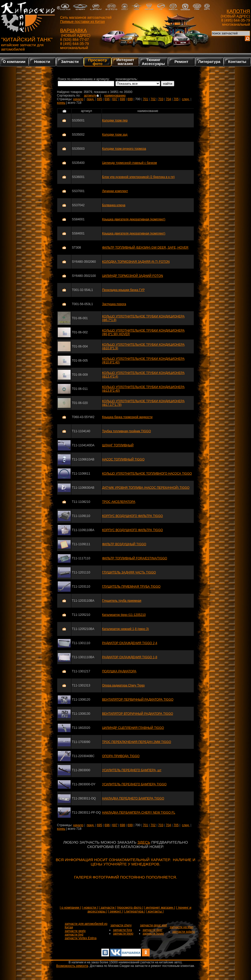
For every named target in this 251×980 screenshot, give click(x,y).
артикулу (91, 96)
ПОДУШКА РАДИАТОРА (119, 671)
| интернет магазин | (160, 907)
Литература (209, 62)
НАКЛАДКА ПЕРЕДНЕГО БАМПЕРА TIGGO (133, 798)
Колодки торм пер (115, 120)
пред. (91, 99)
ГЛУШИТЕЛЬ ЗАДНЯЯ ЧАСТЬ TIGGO (129, 572)
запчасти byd (74, 935)
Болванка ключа (114, 205)
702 (153, 99)
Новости (42, 62)
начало (78, 99)
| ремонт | (115, 911)
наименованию (115, 96)
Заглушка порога (114, 304)
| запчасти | (108, 907)
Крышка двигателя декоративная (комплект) (134, 219)
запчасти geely (75, 931)
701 (146, 99)
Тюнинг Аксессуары (153, 62)
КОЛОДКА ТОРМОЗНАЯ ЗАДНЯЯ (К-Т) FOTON (136, 262)
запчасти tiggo (123, 934)
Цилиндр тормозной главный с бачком (130, 163)
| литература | (135, 911)
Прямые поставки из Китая (82, 22)
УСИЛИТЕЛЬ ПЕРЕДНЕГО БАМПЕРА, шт (132, 770)
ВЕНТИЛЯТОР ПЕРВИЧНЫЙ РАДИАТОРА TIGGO (138, 700)
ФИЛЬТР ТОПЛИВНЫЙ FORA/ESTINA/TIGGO (135, 558)
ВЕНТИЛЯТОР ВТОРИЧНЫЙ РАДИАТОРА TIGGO (138, 714)
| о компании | (70, 907)
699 (130, 99)
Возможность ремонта (72, 966)
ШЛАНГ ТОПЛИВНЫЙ (118, 445)
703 (161, 99)
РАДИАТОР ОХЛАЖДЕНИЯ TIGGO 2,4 (130, 643)
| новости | (90, 907)
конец (61, 103)
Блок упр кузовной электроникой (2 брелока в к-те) (138, 177)
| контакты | (155, 911)
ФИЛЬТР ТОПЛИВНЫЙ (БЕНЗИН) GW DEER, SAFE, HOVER (145, 248)
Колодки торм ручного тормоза (124, 149)
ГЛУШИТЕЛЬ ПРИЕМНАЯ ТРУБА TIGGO (131, 587)
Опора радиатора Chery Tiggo (123, 685)
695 (100, 99)
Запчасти (70, 62)
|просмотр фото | (130, 907)
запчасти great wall (154, 925)
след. (186, 99)
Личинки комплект (115, 191)
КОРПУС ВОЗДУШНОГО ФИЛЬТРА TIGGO (133, 516)
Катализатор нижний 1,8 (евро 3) (125, 629)
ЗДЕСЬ (144, 842)
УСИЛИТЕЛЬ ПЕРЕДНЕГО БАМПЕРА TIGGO (134, 784)
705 (176, 99)
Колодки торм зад (115, 135)
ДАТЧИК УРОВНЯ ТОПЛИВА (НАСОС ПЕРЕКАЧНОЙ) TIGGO (146, 488)
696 (107, 99)
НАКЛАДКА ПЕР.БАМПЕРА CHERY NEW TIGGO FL (139, 813)
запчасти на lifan (181, 927)
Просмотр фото (97, 62)
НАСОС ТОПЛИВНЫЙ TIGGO (123, 459)
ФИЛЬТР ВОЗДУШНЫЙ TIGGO (124, 544)
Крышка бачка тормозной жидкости (127, 417)
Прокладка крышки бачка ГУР (123, 290)
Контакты (237, 62)
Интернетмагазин (125, 62)
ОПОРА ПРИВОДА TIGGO (121, 756)
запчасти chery (121, 925)
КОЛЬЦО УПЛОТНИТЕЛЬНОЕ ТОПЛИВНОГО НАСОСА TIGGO (147, 474)
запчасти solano (184, 932)
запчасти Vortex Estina (81, 938)
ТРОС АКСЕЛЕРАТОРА (119, 502)
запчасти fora (122, 930)
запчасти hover (153, 934)
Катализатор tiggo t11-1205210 (124, 615)
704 (168, 99)
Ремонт (181, 62)
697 (115, 99)
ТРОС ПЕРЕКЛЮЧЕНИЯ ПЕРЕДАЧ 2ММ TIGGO (137, 742)
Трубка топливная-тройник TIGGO (127, 431)
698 (122, 99)
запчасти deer (153, 930)
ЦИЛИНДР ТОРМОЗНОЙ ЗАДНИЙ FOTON (133, 276)
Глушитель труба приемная (122, 601)
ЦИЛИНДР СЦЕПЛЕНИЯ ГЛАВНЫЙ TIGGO (133, 728)
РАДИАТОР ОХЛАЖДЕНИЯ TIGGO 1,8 (130, 657)
